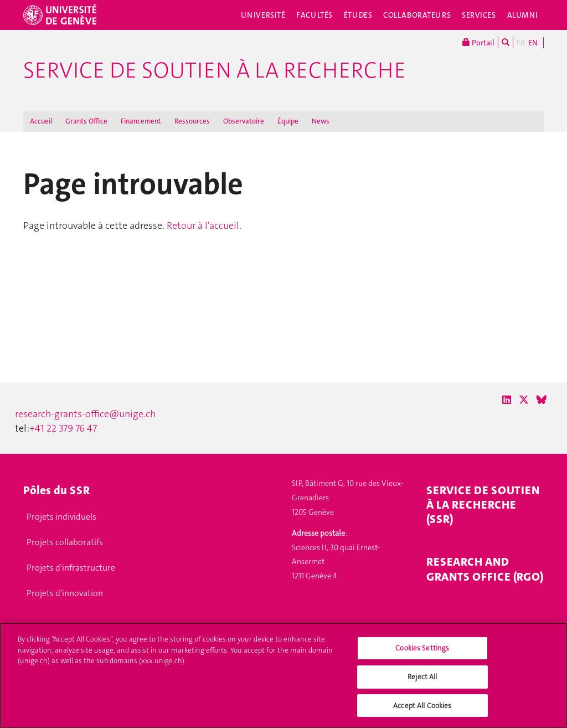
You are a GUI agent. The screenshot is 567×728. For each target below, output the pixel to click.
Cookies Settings (422, 652)
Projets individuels (61, 517)
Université (263, 15)
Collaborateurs (417, 15)
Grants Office (86, 121)
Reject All (422, 681)
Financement (141, 121)
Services (479, 15)
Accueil (41, 121)
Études (358, 15)
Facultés (315, 15)
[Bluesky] (542, 400)
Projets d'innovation (65, 593)
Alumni (523, 15)
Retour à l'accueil (203, 225)
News (321, 121)
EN (533, 43)
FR (521, 43)
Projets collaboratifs (65, 542)
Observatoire (244, 121)
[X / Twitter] (524, 400)
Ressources (192, 121)
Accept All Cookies (422, 709)
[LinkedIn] (507, 400)
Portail (478, 42)
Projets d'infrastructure (71, 568)
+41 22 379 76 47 (63, 428)
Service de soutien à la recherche (215, 70)
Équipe (288, 121)
